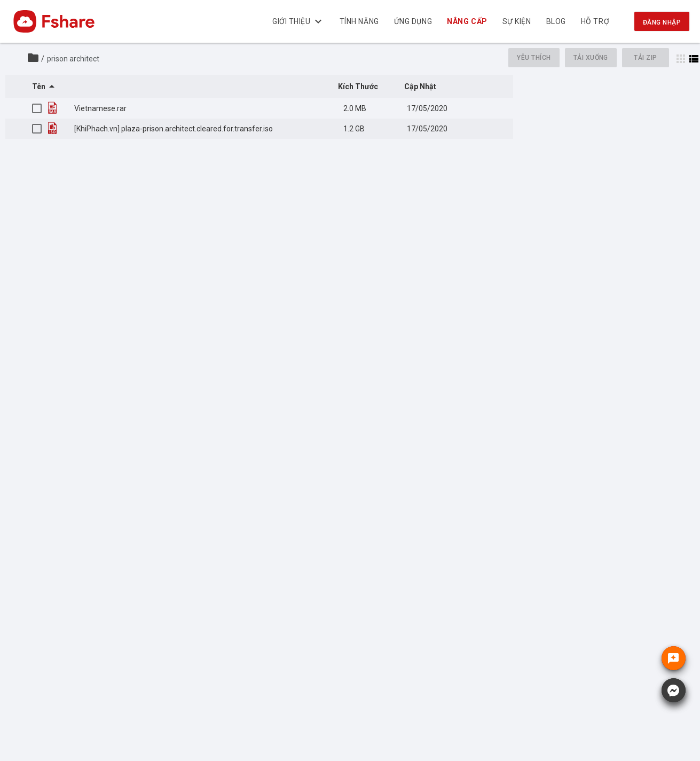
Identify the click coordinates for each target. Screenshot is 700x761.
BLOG (556, 21)
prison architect (73, 59)
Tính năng (359, 21)
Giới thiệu (298, 21)
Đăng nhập (662, 22)
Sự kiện (517, 21)
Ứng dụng (413, 21)
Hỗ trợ (595, 21)
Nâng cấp (467, 21)
